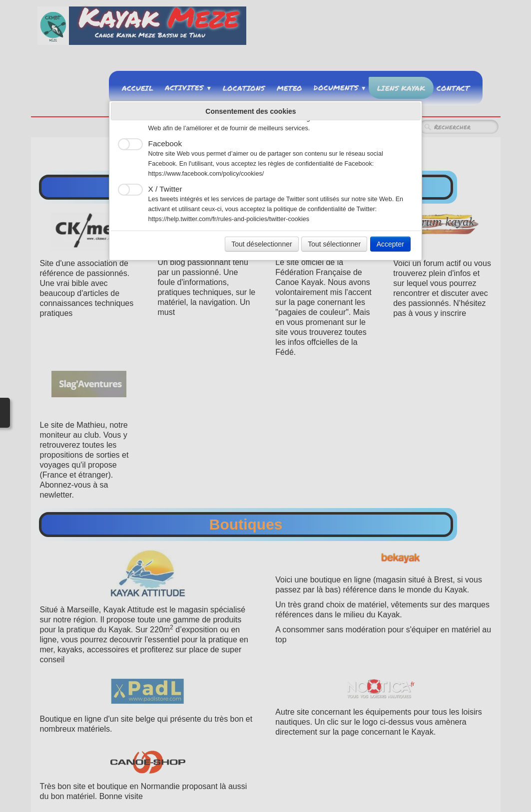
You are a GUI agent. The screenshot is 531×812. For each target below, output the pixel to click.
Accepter (390, 244)
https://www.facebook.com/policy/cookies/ (206, 174)
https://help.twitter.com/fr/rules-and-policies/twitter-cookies (229, 219)
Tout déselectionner (262, 244)
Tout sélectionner (334, 244)
